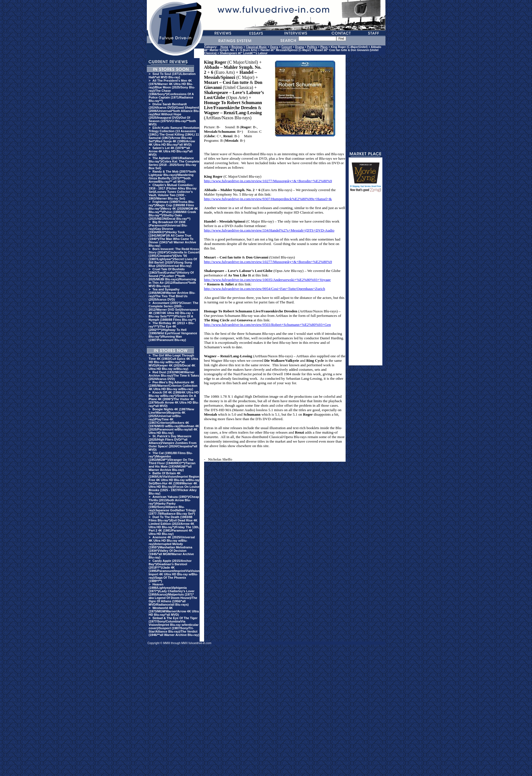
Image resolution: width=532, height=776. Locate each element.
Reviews (237, 47)
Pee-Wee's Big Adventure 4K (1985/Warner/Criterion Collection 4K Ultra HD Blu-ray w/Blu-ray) (173, 386)
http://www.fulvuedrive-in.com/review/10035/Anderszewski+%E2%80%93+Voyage (267, 280)
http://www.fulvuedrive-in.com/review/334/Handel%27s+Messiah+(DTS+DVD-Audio (269, 230)
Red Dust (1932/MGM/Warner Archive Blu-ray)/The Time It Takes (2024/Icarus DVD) (174, 376)
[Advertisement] (366, 281)
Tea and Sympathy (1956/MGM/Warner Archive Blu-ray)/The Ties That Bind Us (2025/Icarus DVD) (172, 294)
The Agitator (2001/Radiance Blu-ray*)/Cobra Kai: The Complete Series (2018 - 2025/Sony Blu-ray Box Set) (174, 163)
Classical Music (256, 47)
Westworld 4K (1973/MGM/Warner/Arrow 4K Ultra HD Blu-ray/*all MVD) (174, 611)
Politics (312, 47)
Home (224, 47)
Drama (299, 47)
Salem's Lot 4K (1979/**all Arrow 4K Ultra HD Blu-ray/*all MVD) (171, 151)
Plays (324, 47)
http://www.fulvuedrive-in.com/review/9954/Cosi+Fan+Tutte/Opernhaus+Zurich (265, 289)
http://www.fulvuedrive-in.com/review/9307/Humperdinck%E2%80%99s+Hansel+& (268, 199)
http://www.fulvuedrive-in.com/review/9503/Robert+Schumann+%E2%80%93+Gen (268, 325)
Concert (287, 47)
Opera (274, 47)
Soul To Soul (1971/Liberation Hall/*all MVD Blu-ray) (172, 75)
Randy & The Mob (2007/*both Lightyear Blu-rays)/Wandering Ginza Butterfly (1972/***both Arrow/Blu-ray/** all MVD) (173, 177)
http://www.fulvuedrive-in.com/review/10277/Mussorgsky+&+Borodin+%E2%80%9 (268, 181)
